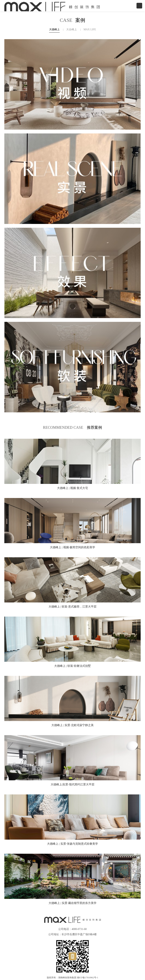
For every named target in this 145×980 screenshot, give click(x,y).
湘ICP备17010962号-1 (88, 978)
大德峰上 (54, 29)
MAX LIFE (90, 29)
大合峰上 (72, 29)
